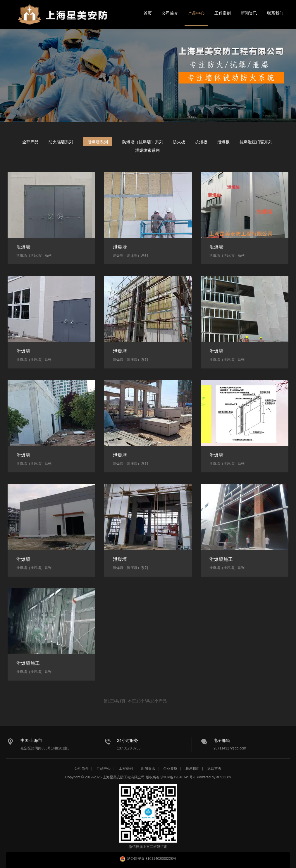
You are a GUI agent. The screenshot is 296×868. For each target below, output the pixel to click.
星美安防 (63, 18)
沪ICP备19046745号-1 (178, 777)
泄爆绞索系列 (147, 150)
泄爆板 (223, 142)
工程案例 (223, 13)
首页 (148, 13)
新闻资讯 (249, 13)
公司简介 (170, 13)
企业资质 (170, 768)
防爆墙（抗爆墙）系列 (143, 142)
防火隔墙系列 (61, 142)
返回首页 (214, 768)
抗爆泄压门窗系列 (256, 142)
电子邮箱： (224, 740)
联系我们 (275, 13)
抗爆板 (201, 142)
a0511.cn (224, 777)
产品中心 (196, 13)
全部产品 (30, 142)
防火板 (179, 142)
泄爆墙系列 (98, 142)
